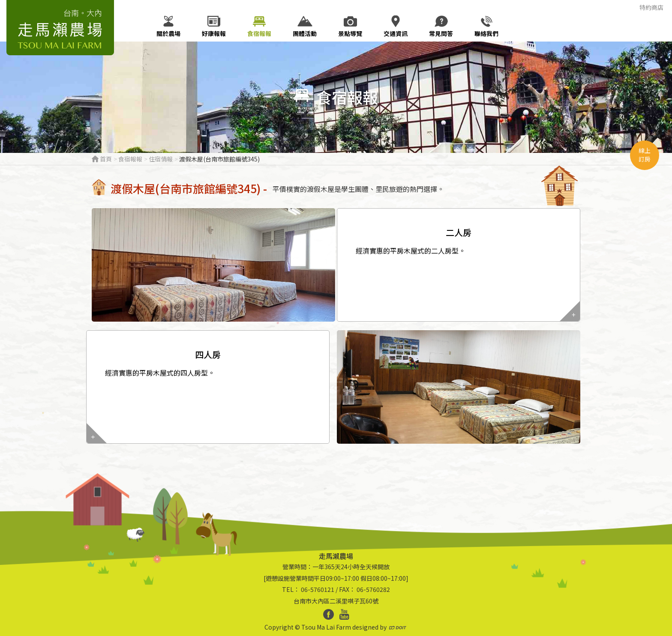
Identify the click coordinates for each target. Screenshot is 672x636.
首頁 (102, 159)
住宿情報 (161, 159)
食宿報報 (130, 159)
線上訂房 (645, 155)
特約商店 (651, 7)
